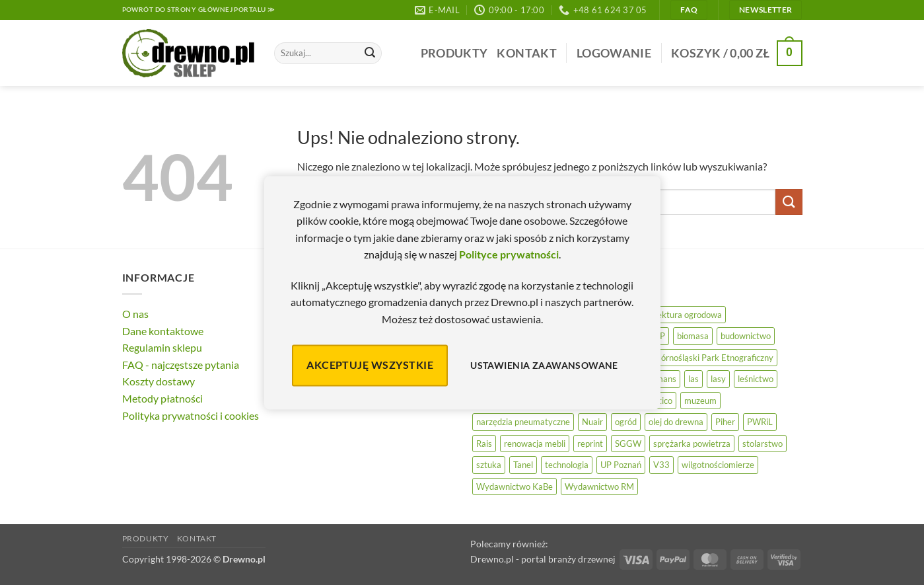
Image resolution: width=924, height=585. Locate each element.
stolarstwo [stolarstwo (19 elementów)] (763, 444)
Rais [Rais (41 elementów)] (484, 444)
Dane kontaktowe (163, 331)
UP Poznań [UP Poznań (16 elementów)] (621, 465)
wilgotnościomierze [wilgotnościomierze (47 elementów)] (718, 465)
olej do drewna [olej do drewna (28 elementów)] (676, 422)
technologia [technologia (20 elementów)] (567, 465)
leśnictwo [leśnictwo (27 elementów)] (756, 379)
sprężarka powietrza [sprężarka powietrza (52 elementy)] (692, 444)
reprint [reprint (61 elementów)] (590, 444)
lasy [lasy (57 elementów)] (718, 379)
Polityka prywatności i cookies (191, 415)
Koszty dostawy (159, 381)
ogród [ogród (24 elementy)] (626, 422)
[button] (614, 53)
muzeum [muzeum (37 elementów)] (700, 401)
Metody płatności (162, 398)
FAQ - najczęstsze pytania (181, 365)
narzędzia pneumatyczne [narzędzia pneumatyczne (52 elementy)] (523, 422)
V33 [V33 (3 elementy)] (661, 465)
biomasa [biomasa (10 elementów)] (693, 336)
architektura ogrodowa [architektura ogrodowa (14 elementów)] (679, 315)
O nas (135, 314)
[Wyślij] (370, 54)
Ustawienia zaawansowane (544, 365)
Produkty (454, 53)
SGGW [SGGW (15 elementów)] (628, 444)
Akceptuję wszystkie (370, 365)
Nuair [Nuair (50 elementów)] (592, 422)
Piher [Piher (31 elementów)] (725, 422)
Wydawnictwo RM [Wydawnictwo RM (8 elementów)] (599, 487)
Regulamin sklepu (162, 347)
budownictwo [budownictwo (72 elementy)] (746, 336)
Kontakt (526, 53)
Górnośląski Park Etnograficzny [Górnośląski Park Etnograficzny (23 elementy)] (714, 358)
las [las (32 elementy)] (693, 379)
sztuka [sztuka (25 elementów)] (489, 465)
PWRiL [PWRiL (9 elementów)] (760, 422)
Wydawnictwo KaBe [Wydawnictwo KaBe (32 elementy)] (515, 487)
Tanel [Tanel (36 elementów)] (523, 465)
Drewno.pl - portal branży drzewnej (543, 559)
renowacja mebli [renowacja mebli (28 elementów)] (535, 444)
